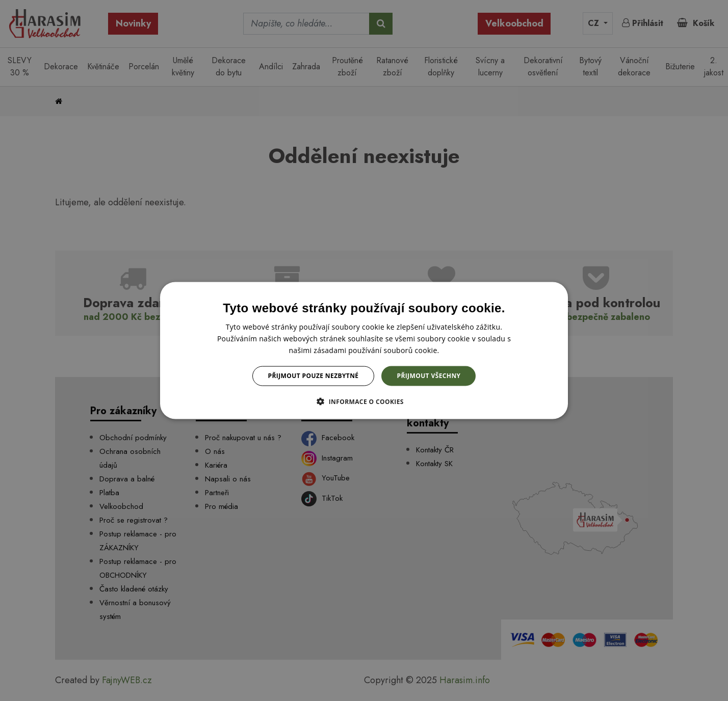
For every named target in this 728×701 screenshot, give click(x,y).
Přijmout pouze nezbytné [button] (314, 376)
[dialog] (364, 351)
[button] (364, 401)
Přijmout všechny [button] (428, 376)
